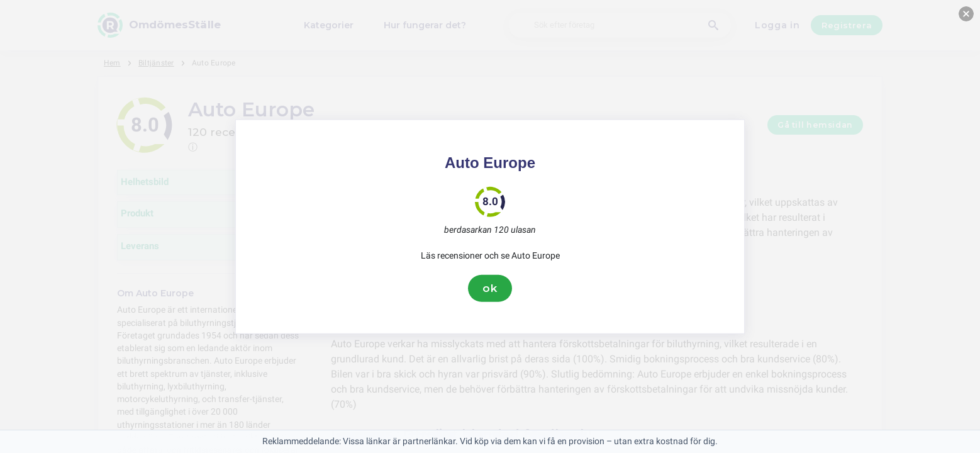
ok (490, 288)
